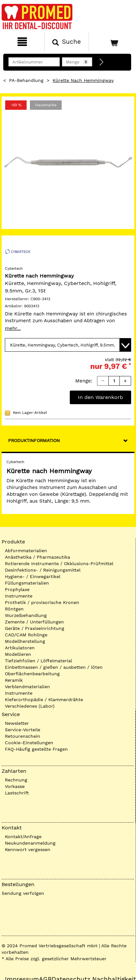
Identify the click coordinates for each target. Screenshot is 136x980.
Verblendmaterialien (27, 687)
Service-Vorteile (23, 730)
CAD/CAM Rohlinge (26, 635)
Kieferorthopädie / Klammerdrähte (44, 700)
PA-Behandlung (26, 80)
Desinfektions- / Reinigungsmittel (43, 570)
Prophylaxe (17, 589)
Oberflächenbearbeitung (32, 674)
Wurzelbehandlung (26, 615)
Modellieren (18, 654)
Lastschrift (17, 793)
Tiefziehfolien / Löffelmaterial (38, 661)
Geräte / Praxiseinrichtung (35, 628)
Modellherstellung (25, 641)
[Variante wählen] (68, 345)
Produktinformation (34, 440)
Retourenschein (23, 736)
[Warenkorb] (112, 42)
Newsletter (17, 723)
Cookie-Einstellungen (29, 743)
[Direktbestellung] (102, 62)
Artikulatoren (20, 648)
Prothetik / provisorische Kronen (42, 602)
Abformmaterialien (26, 551)
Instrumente (19, 596)
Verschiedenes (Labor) (30, 706)
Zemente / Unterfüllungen (34, 622)
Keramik (14, 680)
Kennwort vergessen (28, 849)
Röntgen (14, 609)
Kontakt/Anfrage (23, 837)
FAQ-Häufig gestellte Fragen (36, 749)
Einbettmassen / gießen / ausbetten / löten (54, 667)
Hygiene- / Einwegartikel (33, 576)
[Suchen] (67, 42)
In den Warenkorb (100, 397)
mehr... (13, 328)
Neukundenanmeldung (30, 843)
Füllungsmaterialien (27, 583)
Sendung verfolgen (23, 893)
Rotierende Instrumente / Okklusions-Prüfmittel (59, 564)
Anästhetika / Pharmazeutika (37, 557)
